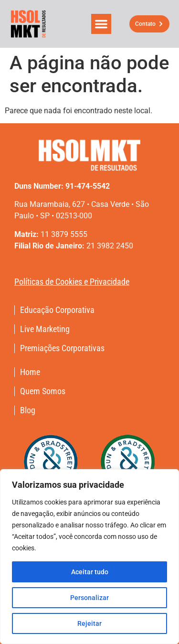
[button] (101, 24)
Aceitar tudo (90, 572)
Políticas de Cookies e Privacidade (72, 282)
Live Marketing (45, 329)
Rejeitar (89, 623)
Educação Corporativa (57, 310)
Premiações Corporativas (62, 348)
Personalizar (89, 598)
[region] (89, 557)
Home (30, 372)
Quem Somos (43, 391)
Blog (28, 410)
